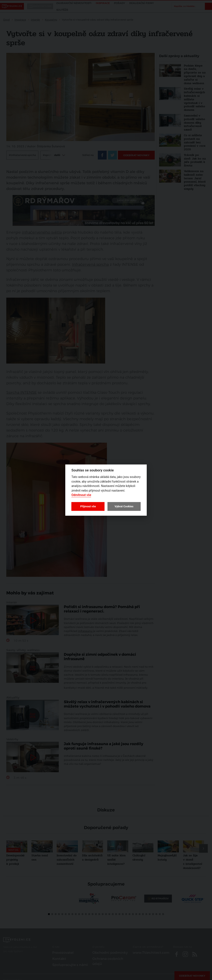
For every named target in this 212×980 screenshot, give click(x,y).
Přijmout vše (88, 506)
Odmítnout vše (81, 495)
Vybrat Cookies (124, 506)
